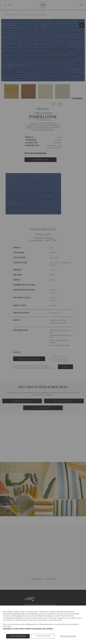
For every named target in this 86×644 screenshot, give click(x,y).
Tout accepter (18, 636)
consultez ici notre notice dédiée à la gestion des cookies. (28, 628)
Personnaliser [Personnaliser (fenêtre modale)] (68, 636)
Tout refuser (43, 636)
